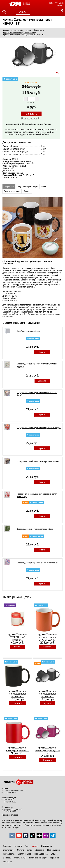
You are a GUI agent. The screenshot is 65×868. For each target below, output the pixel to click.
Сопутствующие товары (27, 186)
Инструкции (9, 850)
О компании (47, 846)
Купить (42, 352)
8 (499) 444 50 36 (56, 3)
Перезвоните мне (10, 815)
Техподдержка (41, 854)
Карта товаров (24, 854)
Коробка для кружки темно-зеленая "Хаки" (35, 529)
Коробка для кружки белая (28, 331)
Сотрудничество (25, 850)
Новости (18, 846)
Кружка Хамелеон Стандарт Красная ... (17, 749)
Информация (53, 850)
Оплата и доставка (12, 191)
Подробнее (9, 186)
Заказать (31, 114)
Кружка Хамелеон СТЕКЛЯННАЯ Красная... (17, 637)
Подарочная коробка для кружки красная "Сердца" (39, 428)
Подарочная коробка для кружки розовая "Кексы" (38, 461)
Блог (27, 846)
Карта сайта (9, 854)
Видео (44, 186)
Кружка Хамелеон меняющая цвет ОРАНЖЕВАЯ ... (47, 637)
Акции (23, 12)
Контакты (7, 862)
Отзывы (27, 191)
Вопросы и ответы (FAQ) (15, 858)
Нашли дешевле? (30, 118)
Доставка (40, 850)
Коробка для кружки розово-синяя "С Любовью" (37, 563)
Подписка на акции (38, 858)
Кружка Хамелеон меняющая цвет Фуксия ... (47, 750)
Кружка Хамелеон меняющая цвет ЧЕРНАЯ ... (17, 694)
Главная (7, 846)
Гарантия (54, 858)
